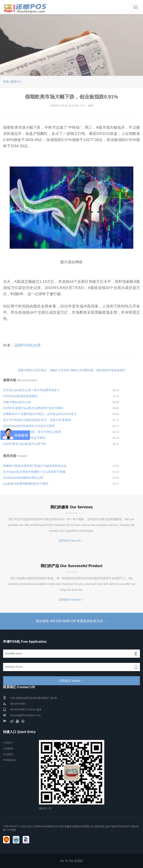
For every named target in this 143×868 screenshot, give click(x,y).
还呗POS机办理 (27, 345)
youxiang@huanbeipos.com (25, 715)
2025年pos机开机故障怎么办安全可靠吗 (29, 426)
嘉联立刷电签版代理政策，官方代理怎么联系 (32, 432)
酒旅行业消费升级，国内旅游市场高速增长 (98, 370)
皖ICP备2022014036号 (118, 826)
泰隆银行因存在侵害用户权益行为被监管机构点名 (35, 466)
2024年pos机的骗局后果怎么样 (23, 478)
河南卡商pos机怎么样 (17, 402)
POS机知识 (9, 760)
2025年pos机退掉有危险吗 (20, 396)
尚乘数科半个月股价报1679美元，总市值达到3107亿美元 (40, 414)
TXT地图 (11, 830)
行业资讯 (8, 754)
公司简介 (8, 743)
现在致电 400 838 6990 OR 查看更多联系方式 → (71, 621)
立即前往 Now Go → (71, 541)
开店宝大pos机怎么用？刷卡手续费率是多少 (31, 390)
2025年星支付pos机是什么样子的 (25, 444)
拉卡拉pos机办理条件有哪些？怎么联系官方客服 (34, 472)
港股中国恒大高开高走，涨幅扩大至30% (44, 370)
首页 (6, 82)
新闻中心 (16, 82)
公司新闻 (8, 749)
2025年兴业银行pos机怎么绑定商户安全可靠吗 (33, 408)
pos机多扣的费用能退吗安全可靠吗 (26, 484)
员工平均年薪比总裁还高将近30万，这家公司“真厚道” (37, 420)
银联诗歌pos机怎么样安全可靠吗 (24, 438)
